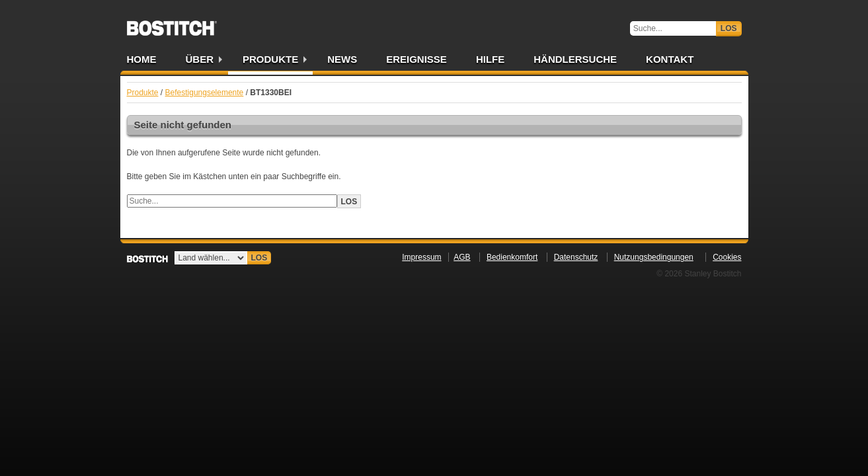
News (342, 59)
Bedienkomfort (512, 257)
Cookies (727, 257)
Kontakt (670, 59)
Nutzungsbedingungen (654, 257)
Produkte (270, 59)
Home (142, 59)
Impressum (421, 257)
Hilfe (490, 59)
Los (729, 28)
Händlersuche (575, 59)
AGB (462, 257)
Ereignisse (416, 59)
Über (200, 59)
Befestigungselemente (205, 93)
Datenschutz (576, 257)
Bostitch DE (172, 24)
